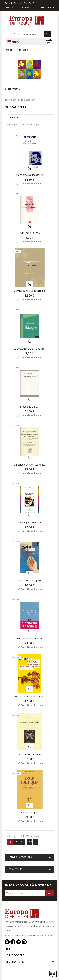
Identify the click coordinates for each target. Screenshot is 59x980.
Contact (18, 3)
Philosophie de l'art (30, 407)
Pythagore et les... (30, 233)
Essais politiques (30, 812)
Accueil (9, 3)
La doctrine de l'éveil (30, 754)
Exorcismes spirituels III (30, 638)
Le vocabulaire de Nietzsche (29, 291)
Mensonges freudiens (29, 523)
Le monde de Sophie (29, 580)
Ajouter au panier (29, 168)
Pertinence (31, 117)
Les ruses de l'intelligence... (29, 696)
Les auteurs (15, 869)
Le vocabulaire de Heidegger (29, 349)
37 (30, 842)
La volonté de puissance (30, 175)
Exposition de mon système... (30, 465)
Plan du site (30, 3)
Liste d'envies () (46, 7)
